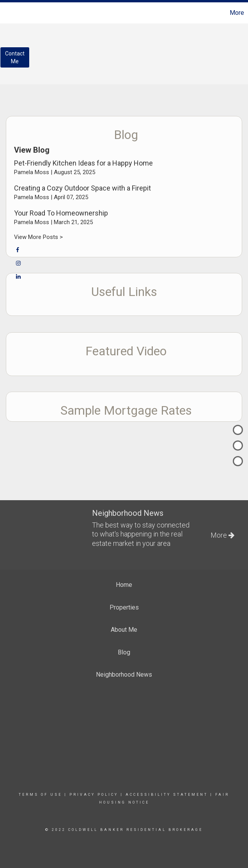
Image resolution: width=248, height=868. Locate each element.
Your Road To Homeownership (61, 213)
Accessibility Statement (167, 795)
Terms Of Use (40, 795)
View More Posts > (38, 237)
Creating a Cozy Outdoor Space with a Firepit (82, 188)
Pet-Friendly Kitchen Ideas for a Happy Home (83, 163)
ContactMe (15, 57)
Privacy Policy (94, 795)
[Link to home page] (10, 13)
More (237, 13)
